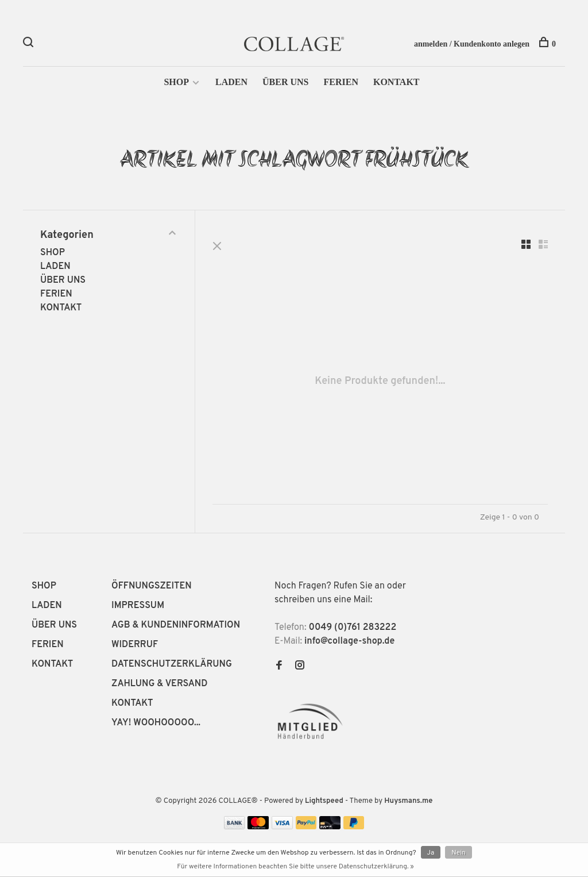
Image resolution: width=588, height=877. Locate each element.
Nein (459, 853)
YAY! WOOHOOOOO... (156, 723)
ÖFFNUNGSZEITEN (152, 586)
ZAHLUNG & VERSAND (159, 684)
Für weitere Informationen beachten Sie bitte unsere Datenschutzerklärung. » (295, 867)
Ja (431, 853)
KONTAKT (396, 82)
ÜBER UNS (285, 82)
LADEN (231, 82)
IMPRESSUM (138, 606)
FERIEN (341, 82)
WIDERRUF (135, 645)
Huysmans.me (408, 801)
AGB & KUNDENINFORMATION (176, 625)
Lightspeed (324, 801)
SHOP (176, 82)
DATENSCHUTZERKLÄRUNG (172, 664)
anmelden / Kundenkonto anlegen (472, 44)
